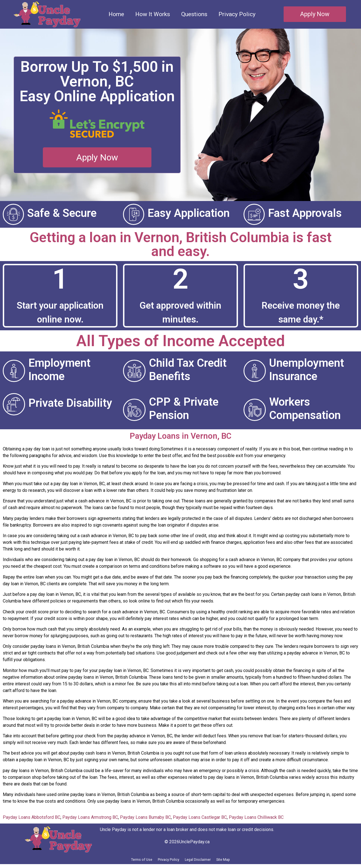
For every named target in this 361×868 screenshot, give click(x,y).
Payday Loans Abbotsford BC (32, 817)
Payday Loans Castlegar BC (200, 817)
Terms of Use (125, 861)
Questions (194, 14)
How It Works (153, 14)
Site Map (241, 861)
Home (116, 14)
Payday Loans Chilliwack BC (256, 817)
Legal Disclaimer (205, 861)
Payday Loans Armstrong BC (90, 817)
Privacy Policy (237, 14)
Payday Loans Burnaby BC (145, 817)
